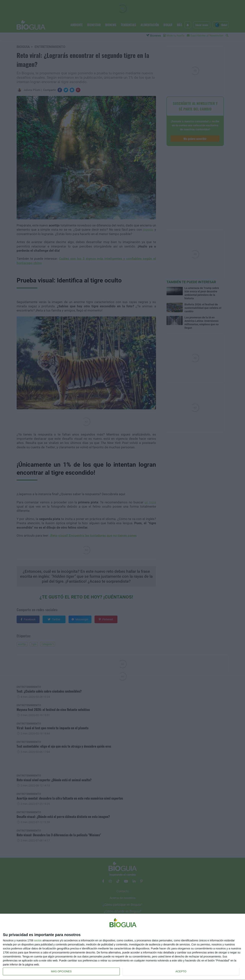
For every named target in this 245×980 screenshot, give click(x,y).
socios (38, 940)
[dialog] (122, 947)
